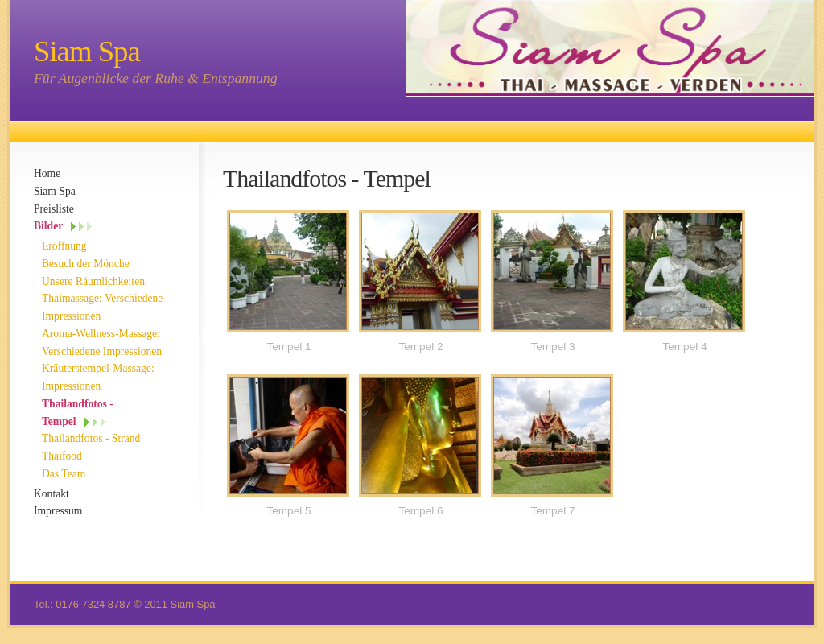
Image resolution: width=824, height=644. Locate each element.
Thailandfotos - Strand (91, 438)
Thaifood (62, 456)
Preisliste (54, 209)
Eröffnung (64, 246)
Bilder (48, 226)
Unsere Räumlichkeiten (93, 281)
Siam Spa (55, 191)
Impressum (58, 511)
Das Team (64, 474)
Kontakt (51, 494)
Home (47, 173)
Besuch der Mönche (86, 264)
